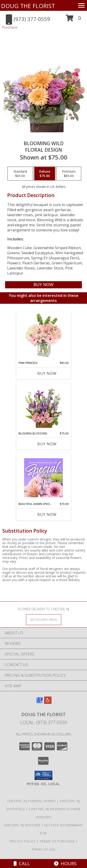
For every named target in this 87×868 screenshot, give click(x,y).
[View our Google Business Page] (39, 702)
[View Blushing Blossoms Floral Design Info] (43, 407)
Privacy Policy (23, 841)
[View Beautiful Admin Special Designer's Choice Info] (43, 478)
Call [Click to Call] (22, 864)
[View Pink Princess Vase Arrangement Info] (43, 337)
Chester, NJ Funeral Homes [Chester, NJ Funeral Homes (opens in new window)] (32, 801)
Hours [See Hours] (65, 864)
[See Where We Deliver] (44, 619)
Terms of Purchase (57, 841)
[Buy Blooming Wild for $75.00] (43, 285)
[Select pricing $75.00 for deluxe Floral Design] (45, 174)
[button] (73, 20)
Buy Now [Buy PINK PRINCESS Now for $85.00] (47, 373)
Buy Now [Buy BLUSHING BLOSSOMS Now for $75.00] (47, 444)
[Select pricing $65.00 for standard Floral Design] (20, 174)
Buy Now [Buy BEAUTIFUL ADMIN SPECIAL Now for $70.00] (47, 514)
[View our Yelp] (48, 702)
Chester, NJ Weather (22, 825)
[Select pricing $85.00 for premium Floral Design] (69, 174)
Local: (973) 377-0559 (44, 722)
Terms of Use (44, 849)
